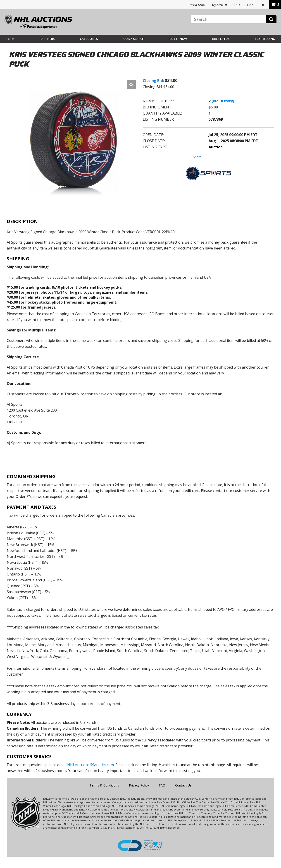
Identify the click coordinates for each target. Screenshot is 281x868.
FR (262, 5)
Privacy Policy (139, 785)
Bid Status (221, 39)
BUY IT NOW (178, 39)
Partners (47, 39)
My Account (220, 5)
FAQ (237, 5)
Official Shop (197, 5)
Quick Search (134, 39)
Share (197, 157)
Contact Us (183, 785)
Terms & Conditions (104, 785)
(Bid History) (223, 101)
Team (10, 39)
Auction (216, 147)
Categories (89, 39)
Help (250, 5)
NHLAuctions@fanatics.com (90, 765)
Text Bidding (265, 39)
